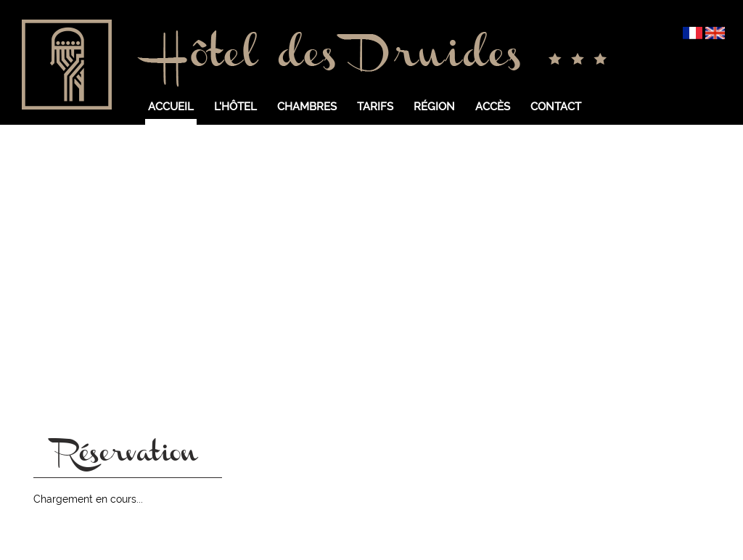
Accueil (171, 107)
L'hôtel (235, 107)
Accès (493, 107)
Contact (556, 107)
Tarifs (375, 107)
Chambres (307, 107)
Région (434, 107)
